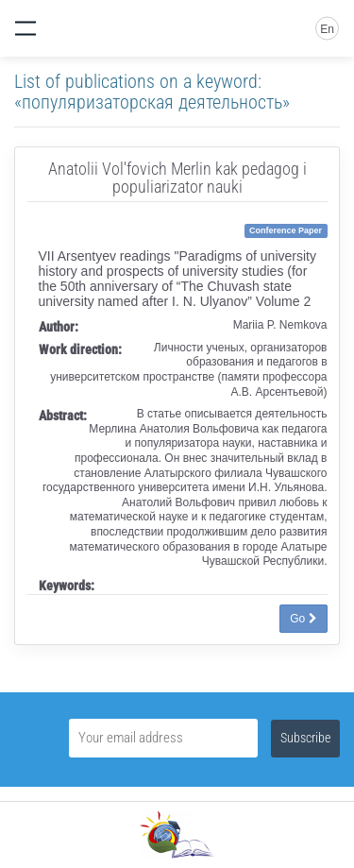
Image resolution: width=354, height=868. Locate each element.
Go (303, 619)
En (327, 29)
